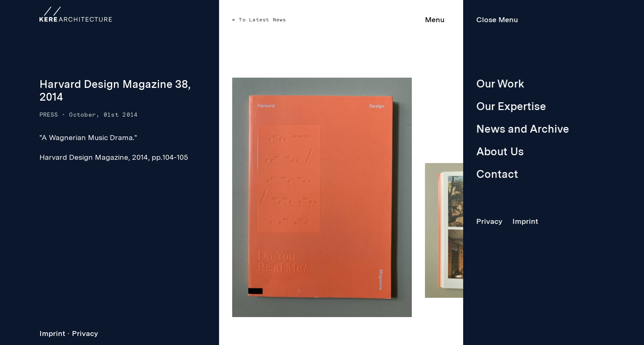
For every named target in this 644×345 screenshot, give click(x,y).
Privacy (85, 333)
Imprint (52, 333)
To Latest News (261, 20)
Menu (435, 20)
